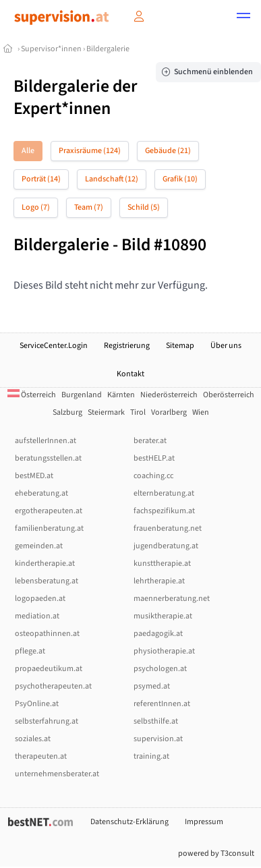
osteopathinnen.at (47, 634)
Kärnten (121, 395)
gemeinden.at (39, 546)
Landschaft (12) (112, 179)
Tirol (138, 412)
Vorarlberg (169, 412)
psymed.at (152, 686)
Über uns (226, 346)
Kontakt (130, 374)
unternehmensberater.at (57, 774)
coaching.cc (153, 476)
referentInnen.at (162, 704)
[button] (243, 18)
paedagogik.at (158, 634)
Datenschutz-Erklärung (129, 822)
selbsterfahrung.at (47, 721)
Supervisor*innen (51, 49)
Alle (28, 151)
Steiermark (106, 412)
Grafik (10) (180, 179)
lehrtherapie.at (159, 581)
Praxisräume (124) (90, 151)
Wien (201, 412)
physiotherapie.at (164, 651)
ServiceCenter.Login (54, 346)
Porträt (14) (41, 179)
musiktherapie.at (163, 616)
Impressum (204, 822)
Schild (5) (144, 207)
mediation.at (37, 616)
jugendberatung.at (166, 546)
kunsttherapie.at (162, 563)
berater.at (150, 441)
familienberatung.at (49, 528)
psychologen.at (160, 669)
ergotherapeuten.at (49, 511)
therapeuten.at (41, 756)
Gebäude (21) (168, 151)
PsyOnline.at (37, 704)
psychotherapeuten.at (53, 686)
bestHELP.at (154, 458)
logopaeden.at (40, 599)
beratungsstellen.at (48, 458)
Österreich (32, 395)
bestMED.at (34, 476)
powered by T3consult (216, 853)
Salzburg (67, 412)
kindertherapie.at (45, 563)
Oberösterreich (229, 395)
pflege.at (30, 651)
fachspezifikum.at (164, 511)
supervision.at (158, 739)
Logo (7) (36, 207)
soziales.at (33, 739)
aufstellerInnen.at (46, 441)
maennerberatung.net (172, 599)
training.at (151, 756)
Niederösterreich (169, 395)
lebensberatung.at (47, 581)
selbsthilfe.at (156, 721)
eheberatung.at (41, 493)
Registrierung (127, 346)
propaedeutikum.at (49, 669)
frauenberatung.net (168, 528)
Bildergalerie (108, 49)
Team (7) (89, 207)
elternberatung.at (164, 493)
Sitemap (180, 346)
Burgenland (82, 395)
